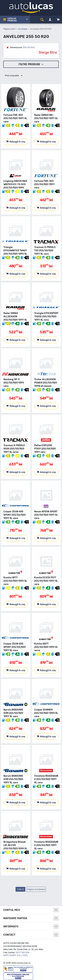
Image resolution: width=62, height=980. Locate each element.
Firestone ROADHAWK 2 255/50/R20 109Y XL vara (46, 779)
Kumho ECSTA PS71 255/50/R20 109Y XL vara (46, 581)
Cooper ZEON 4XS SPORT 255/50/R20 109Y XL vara (15, 515)
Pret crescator (14, 76)
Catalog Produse (12, 20)
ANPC (6, 955)
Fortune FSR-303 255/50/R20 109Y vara (44, 184)
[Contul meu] (50, 20)
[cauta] (42, 20)
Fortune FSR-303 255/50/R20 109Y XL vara (15, 118)
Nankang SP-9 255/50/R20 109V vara (14, 383)
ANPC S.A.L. (16, 955)
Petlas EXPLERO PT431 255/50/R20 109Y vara (45, 449)
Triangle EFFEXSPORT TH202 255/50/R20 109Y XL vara (46, 317)
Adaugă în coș (17, 142)
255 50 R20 (22, 47)
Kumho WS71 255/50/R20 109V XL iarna (46, 647)
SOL (26, 955)
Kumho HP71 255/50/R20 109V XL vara (15, 581)
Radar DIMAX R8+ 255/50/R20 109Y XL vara (46, 118)
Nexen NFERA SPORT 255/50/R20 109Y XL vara (46, 515)
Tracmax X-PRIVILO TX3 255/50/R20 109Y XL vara (45, 251)
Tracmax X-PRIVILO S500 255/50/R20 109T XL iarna (14, 449)
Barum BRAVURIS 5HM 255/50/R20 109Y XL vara (13, 713)
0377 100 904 (22, 952)
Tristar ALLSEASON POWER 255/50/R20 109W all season (46, 383)
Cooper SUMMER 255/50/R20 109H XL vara (46, 713)
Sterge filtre (48, 52)
